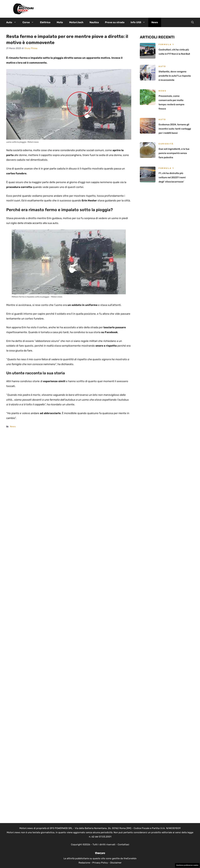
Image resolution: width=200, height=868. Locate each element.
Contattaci (123, 845)
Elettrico (45, 22)
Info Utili (139, 22)
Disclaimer (116, 863)
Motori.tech (76, 22)
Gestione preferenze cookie (187, 865)
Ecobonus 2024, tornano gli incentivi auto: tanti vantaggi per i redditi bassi (175, 129)
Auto (13, 22)
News (155, 22)
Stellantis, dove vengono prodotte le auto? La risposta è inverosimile (175, 76)
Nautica (94, 22)
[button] (192, 22)
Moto (60, 22)
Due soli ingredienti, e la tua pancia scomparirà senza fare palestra (174, 153)
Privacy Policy (100, 863)
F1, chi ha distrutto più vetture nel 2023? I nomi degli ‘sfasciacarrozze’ (172, 177)
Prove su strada (115, 22)
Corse (30, 22)
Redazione (84, 863)
